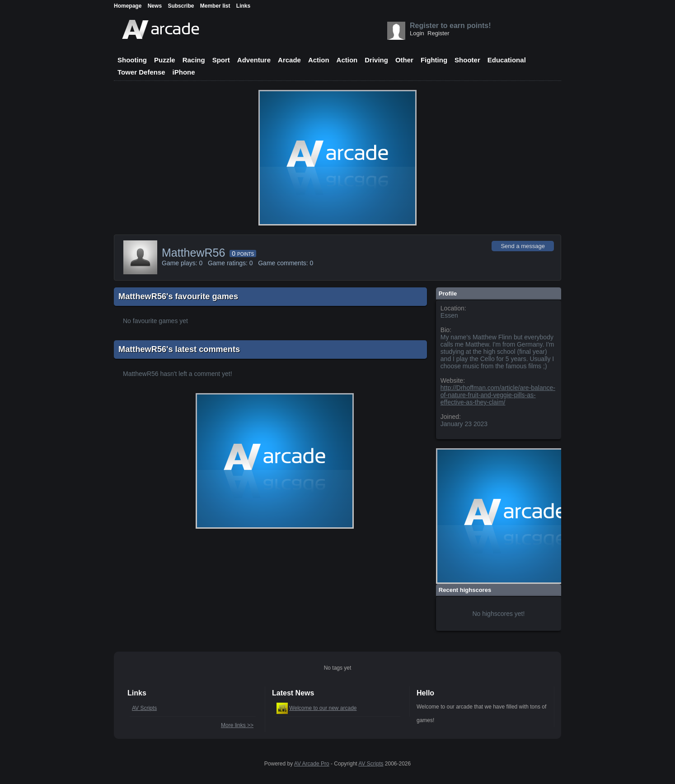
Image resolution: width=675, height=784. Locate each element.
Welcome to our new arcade (323, 708)
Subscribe (181, 6)
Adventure (254, 60)
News (155, 6)
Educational (507, 60)
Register (438, 33)
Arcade (289, 60)
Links (243, 6)
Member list (215, 6)
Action (319, 60)
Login (417, 33)
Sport (221, 60)
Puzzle (165, 60)
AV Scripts (144, 708)
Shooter (467, 60)
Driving (376, 60)
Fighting (434, 60)
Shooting (132, 60)
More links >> (237, 725)
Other (404, 60)
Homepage (128, 6)
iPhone (184, 72)
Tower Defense (141, 72)
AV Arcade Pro (312, 764)
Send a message (523, 246)
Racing (194, 60)
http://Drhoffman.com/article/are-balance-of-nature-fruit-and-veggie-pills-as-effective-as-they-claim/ (498, 395)
